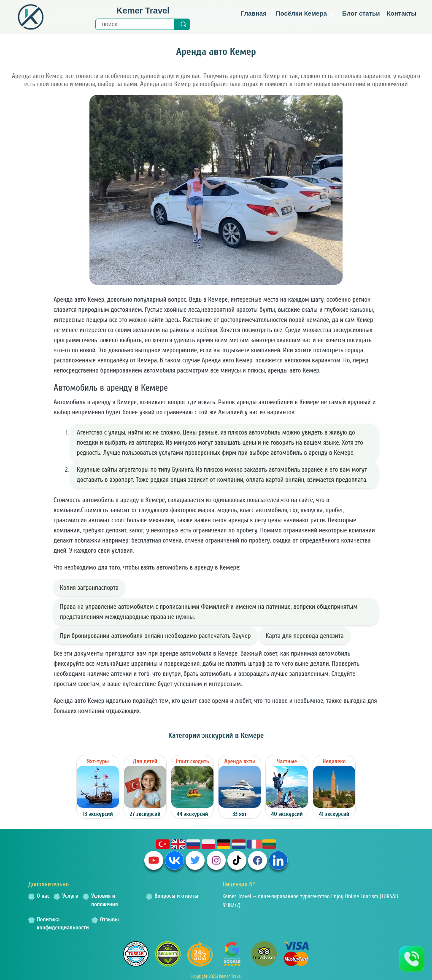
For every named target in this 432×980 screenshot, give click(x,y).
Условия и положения (105, 900)
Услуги (70, 896)
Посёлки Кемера (305, 13)
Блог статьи (361, 13)
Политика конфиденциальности (63, 924)
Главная (254, 13)
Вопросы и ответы (176, 896)
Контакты (401, 13)
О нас (43, 896)
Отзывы (109, 919)
